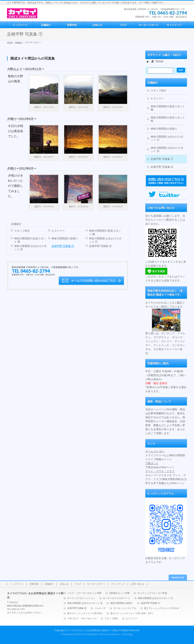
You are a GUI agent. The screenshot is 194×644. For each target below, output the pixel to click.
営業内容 (34, 584)
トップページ (17, 584)
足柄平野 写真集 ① (63, 246)
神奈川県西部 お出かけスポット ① (105, 240)
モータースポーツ (96, 584)
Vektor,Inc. (115, 634)
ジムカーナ (100, 608)
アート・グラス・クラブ (160, 471)
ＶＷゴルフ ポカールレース (82, 619)
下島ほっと (152, 463)
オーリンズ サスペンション (81, 598)
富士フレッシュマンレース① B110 (162, 608)
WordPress (80, 634)
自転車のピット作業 (119, 593)
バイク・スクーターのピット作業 (84, 593)
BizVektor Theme (97, 634)
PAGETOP (178, 577)
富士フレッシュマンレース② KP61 (85, 613)
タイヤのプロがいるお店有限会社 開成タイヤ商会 (93, 630)
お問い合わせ (138, 584)
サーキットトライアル (125, 608)
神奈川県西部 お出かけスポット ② (30, 248)
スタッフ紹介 (22, 231)
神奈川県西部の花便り (65, 239)
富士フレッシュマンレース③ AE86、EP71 (132, 613)
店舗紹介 (16, 224)
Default (160, 61)
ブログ (78, 584)
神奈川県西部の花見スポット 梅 (105, 232)
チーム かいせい (155, 451)
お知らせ (64, 584)
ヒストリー (58, 231)
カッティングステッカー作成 (152, 593)
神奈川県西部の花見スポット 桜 (30, 240)
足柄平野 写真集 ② (100, 246)
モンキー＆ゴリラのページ (117, 598)
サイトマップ (118, 584)
